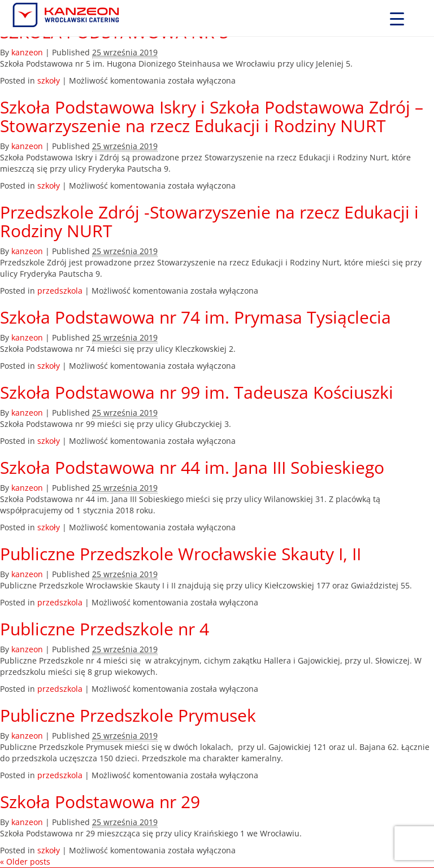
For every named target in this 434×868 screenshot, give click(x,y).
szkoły (49, 80)
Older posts (25, 862)
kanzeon (27, 52)
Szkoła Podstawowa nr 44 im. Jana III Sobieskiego (192, 467)
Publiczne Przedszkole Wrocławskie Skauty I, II (181, 554)
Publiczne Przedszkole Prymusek (128, 715)
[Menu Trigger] (397, 18)
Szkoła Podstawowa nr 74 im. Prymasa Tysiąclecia (196, 317)
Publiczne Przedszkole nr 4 (105, 629)
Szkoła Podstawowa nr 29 (100, 802)
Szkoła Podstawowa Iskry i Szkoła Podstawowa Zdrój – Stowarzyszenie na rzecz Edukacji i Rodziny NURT (212, 116)
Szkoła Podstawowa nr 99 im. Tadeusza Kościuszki (197, 392)
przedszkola (60, 291)
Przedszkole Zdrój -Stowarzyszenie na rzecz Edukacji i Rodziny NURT (209, 221)
